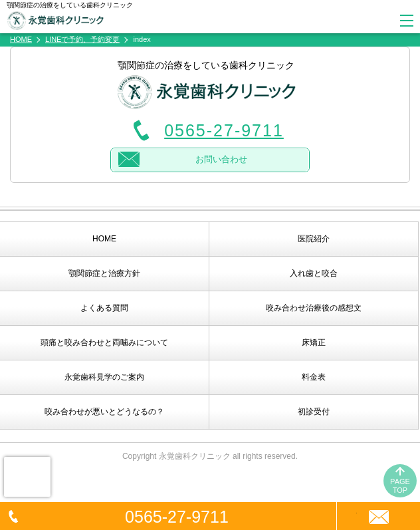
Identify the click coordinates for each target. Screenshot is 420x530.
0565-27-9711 (177, 517)
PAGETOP (400, 486)
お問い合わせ (221, 159)
